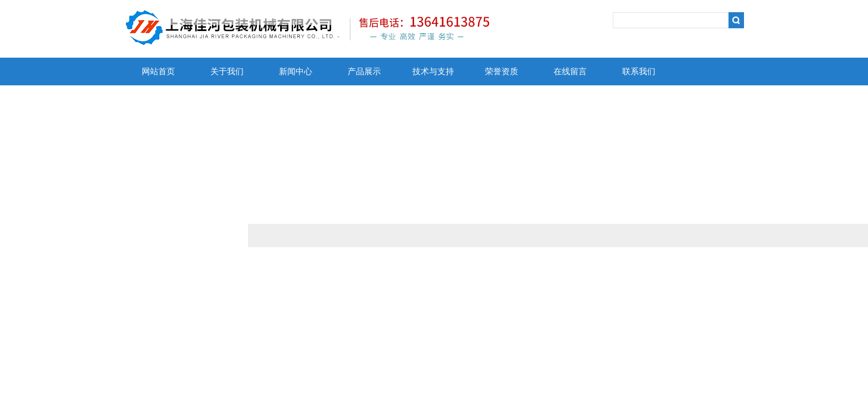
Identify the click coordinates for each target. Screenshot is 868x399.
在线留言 (570, 71)
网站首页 (158, 71)
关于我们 (227, 71)
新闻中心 (296, 71)
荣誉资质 (502, 71)
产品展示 (364, 71)
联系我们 (639, 71)
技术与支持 (433, 71)
